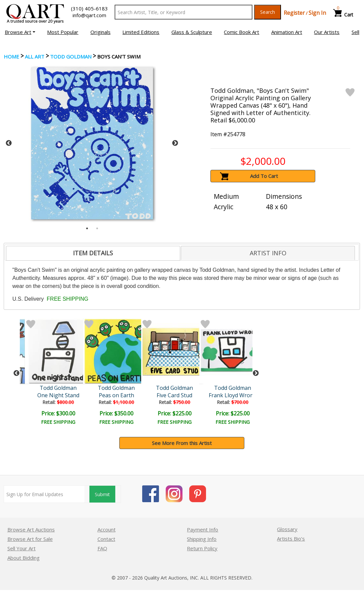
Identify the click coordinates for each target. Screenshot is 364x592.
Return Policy (202, 548)
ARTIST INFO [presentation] (268, 253)
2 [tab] (97, 228)
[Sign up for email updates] (44, 494)
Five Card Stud (174, 395)
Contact (106, 539)
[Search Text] (184, 12)
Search (268, 12)
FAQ (102, 548)
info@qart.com (89, 15)
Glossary (287, 529)
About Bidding (24, 558)
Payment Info (203, 529)
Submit (102, 494)
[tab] (93, 253)
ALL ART (35, 57)
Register (294, 13)
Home (11, 57)
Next (175, 143)
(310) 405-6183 (89, 8)
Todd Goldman (71, 57)
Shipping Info (202, 539)
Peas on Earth (116, 395)
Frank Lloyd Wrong (233, 395)
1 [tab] (87, 228)
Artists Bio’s (291, 539)
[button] (20, 32)
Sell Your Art (22, 548)
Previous (9, 143)
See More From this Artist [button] (182, 443)
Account (107, 529)
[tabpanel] (92, 143)
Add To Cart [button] (264, 176)
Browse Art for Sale (30, 539)
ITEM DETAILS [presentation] (93, 253)
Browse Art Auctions (31, 529)
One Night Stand (58, 395)
